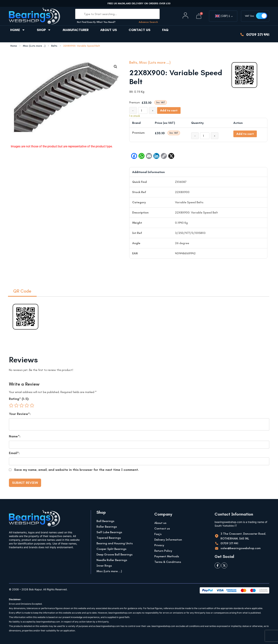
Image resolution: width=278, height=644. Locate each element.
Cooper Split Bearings (111, 549)
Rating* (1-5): (19, 399)
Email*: (14, 453)
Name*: (15, 436)
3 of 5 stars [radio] (22, 405)
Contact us (140, 30)
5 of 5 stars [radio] (32, 405)
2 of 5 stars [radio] (16, 405)
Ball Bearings (105, 521)
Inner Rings (104, 566)
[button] (115, 67)
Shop (44, 30)
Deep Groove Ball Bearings (115, 554)
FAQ (165, 30)
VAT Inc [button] (250, 16)
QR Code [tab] (22, 291)
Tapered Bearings (109, 538)
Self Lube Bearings (109, 532)
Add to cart (169, 110)
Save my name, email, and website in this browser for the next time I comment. (77, 470)
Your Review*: (20, 414)
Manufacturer (76, 30)
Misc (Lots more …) (109, 571)
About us (109, 30)
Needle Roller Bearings (112, 560)
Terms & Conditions (168, 562)
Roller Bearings (107, 527)
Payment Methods (167, 556)
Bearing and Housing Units (115, 543)
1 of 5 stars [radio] (11, 405)
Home (18, 30)
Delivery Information (168, 540)
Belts (54, 46)
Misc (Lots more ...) (34, 46)
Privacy (159, 545)
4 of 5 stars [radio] (27, 405)
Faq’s (158, 534)
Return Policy (163, 551)
